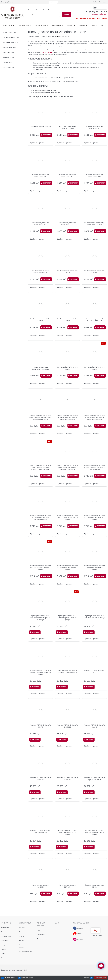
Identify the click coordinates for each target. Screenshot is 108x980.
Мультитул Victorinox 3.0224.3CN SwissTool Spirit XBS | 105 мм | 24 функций (41, 672)
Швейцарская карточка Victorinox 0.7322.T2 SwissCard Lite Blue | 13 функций (67, 518)
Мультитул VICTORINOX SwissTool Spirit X (94, 726)
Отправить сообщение (99, 14)
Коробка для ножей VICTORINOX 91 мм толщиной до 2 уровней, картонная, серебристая (67, 417)
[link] (11, 2)
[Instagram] (75, 939)
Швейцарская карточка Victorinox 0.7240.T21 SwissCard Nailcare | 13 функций (41, 568)
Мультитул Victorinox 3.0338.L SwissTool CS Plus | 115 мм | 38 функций (94, 832)
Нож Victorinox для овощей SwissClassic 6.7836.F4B (94, 320)
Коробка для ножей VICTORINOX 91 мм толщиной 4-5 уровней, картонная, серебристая (67, 467)
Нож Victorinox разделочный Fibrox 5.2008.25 (68, 320)
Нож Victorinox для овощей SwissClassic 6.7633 (94, 176)
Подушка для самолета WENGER (40, 126)
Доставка (31, 10)
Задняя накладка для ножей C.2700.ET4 (68, 886)
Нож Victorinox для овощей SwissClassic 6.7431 (40, 176)
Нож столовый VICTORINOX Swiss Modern (67, 368)
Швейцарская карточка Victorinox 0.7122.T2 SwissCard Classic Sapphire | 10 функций (40, 518)
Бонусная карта (96, 935)
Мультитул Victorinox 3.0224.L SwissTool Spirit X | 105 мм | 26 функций (67, 618)
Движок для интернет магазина (12, 970)
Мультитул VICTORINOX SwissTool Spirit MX (40, 726)
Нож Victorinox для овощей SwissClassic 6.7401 (94, 127)
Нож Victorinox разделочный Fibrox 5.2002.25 (94, 272)
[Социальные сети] (101, 966)
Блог (45, 10)
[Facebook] (75, 928)
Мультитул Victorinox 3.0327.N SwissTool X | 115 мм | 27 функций (94, 617)
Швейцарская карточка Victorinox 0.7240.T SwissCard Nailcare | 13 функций (94, 568)
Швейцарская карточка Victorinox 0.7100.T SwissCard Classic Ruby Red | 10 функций (94, 467)
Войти (95, 2)
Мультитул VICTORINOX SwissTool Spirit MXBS (68, 726)
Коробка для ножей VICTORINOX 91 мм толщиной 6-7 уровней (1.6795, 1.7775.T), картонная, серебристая (41, 467)
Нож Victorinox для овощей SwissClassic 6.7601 (68, 176)
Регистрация (103, 2)
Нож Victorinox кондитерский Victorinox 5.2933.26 (67, 127)
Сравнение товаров (27, 978)
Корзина (87, 978)
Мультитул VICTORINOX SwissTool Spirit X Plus (40, 779)
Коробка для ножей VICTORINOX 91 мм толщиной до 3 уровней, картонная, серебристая (95, 417)
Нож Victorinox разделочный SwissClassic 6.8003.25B (41, 272)
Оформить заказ (101, 978)
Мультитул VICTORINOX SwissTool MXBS (94, 671)
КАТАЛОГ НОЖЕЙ (46, 52)
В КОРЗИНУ (47, 135)
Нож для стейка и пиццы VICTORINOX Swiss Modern (40, 368)
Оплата (39, 10)
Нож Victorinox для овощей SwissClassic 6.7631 (40, 224)
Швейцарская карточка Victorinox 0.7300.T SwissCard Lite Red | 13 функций (94, 518)
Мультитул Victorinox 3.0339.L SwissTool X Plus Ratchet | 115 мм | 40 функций (41, 618)
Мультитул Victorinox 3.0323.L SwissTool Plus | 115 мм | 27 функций (68, 832)
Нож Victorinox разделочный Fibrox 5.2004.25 (40, 320)
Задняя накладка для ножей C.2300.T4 (40, 886)
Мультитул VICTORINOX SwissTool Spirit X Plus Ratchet (94, 779)
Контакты (51, 10)
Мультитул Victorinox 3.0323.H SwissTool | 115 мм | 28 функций (68, 671)
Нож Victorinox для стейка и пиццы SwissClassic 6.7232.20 (95, 224)
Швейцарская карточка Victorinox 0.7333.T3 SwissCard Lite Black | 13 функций (68, 568)
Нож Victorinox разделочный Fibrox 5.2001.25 (68, 272)
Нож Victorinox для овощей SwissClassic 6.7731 (68, 224)
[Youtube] (75, 934)
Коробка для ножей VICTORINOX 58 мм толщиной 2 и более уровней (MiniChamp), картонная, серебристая (41, 417)
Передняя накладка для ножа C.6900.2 (94, 886)
